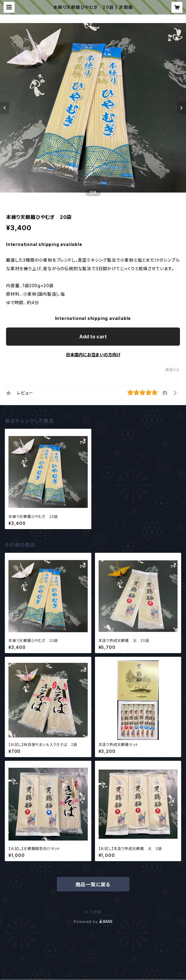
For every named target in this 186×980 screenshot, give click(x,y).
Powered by (93, 922)
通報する (173, 370)
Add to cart (93, 337)
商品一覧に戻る (93, 884)
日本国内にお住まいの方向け (93, 355)
